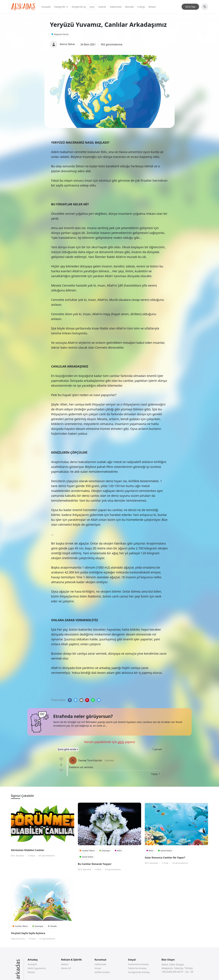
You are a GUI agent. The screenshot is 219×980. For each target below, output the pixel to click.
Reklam (65, 964)
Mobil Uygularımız (37, 968)
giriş (121, 742)
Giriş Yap (190, 7)
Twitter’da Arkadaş (137, 968)
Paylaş (155, 774)
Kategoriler (61, 7)
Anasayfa (46, 7)
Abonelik (129, 7)
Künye (98, 968)
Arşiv (92, 7)
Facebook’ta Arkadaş (138, 964)
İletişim (152, 7)
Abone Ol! (66, 968)
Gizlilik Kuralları (102, 972)
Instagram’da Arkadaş (139, 972)
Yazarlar (102, 7)
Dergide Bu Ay (79, 7)
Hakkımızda (116, 7)
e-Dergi (141, 7)
